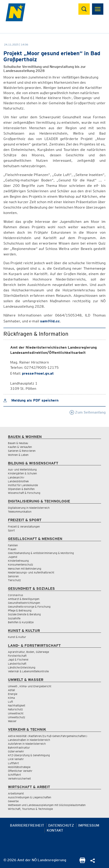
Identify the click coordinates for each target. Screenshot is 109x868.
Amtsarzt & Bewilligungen (24, 599)
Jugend (13, 557)
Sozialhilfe (14, 618)
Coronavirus (16, 595)
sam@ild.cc (50, 321)
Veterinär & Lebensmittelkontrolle (28, 671)
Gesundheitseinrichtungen (24, 603)
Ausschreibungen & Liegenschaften (30, 797)
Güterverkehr (16, 751)
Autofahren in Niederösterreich (27, 744)
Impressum (89, 825)
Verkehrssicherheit (19, 779)
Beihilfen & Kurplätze (21, 622)
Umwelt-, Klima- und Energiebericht (30, 686)
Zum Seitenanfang (88, 412)
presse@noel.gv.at (38, 373)
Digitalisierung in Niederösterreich (29, 508)
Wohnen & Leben (18, 455)
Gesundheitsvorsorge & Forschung (29, 607)
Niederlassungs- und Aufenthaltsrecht (31, 572)
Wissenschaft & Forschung (24, 493)
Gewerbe (13, 801)
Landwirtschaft (17, 664)
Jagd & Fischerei (18, 660)
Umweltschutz (17, 717)
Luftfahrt (13, 763)
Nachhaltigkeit (17, 705)
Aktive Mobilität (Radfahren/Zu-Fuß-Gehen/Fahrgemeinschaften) (48, 736)
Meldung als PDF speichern (31, 400)
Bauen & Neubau (18, 443)
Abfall (11, 690)
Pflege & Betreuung (20, 610)
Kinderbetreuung (18, 561)
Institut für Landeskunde (23, 485)
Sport (11, 530)
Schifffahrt (14, 775)
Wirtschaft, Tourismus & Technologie (30, 809)
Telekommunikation (20, 512)
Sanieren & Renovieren (22, 451)
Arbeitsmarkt (16, 793)
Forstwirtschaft (17, 656)
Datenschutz (61, 825)
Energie (13, 694)
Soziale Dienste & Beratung (24, 614)
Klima (11, 698)
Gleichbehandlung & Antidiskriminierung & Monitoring (41, 553)
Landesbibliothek (18, 481)
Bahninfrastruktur (19, 748)
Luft (10, 702)
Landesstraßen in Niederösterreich (29, 740)
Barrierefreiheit (27, 825)
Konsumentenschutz (21, 565)
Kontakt (55, 830)
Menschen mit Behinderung (25, 569)
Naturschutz (15, 709)
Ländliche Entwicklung (22, 667)
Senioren (13, 576)
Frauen (12, 549)
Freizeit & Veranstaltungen (24, 527)
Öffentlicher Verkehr (20, 771)
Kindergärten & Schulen (22, 473)
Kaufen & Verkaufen (20, 447)
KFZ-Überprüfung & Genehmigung (29, 755)
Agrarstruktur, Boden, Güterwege (28, 652)
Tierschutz (14, 580)
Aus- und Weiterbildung (22, 470)
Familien (13, 545)
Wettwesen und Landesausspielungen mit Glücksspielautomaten (47, 805)
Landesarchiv (16, 477)
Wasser (12, 721)
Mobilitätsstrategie (19, 767)
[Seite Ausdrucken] (82, 862)
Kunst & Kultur (17, 637)
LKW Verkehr (16, 759)
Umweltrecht (16, 713)
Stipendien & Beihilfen (21, 489)
